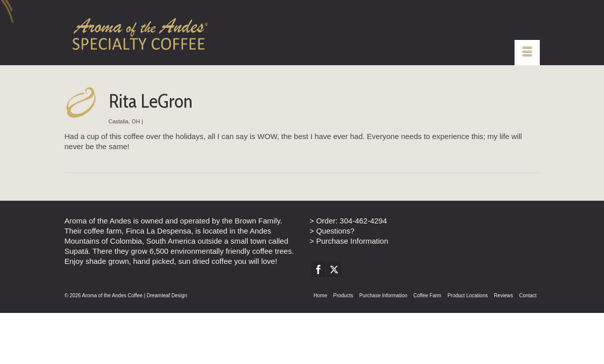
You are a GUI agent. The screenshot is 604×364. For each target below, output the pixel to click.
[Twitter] (334, 303)
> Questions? (332, 264)
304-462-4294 (363, 254)
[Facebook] (318, 303)
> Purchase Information (349, 274)
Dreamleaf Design (167, 329)
